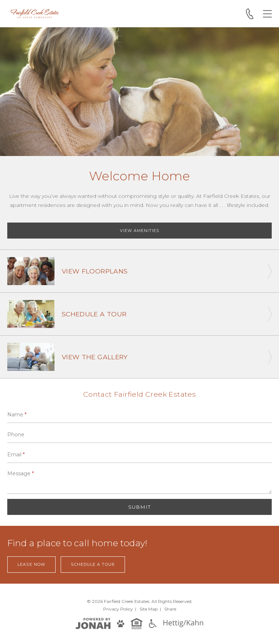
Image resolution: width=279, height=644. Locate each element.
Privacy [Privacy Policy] (118, 609)
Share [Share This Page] (170, 609)
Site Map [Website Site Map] (149, 609)
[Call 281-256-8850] (250, 14)
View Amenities (139, 231)
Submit (139, 507)
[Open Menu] (267, 14)
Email (16, 455)
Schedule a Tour (93, 564)
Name (17, 415)
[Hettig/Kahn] (183, 623)
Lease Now (31, 564)
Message (21, 473)
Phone (16, 435)
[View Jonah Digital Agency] (93, 623)
